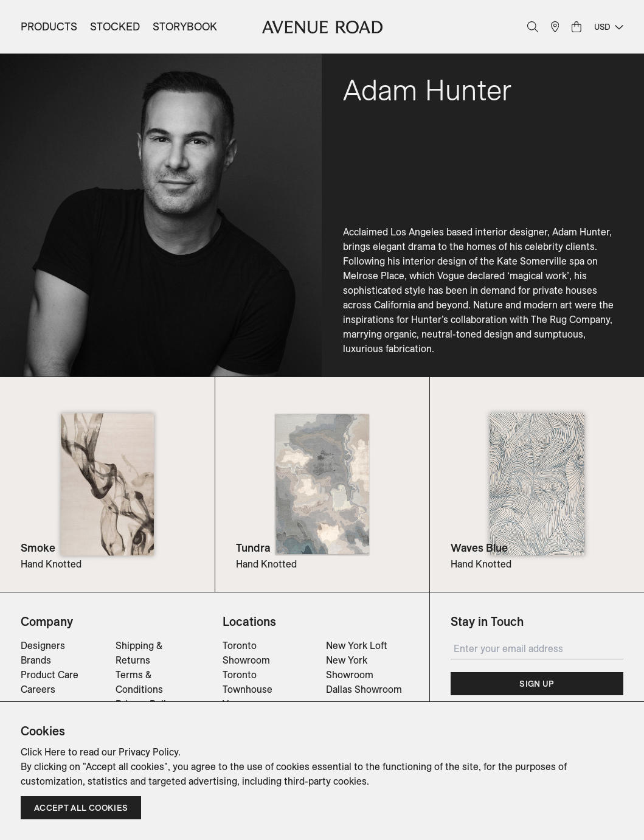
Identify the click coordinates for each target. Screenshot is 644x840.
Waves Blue (479, 548)
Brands (36, 660)
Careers (38, 689)
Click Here (43, 752)
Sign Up (537, 684)
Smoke (38, 548)
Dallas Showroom (364, 689)
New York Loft (357, 645)
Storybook (185, 26)
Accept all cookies (81, 808)
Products (49, 26)
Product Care (50, 675)
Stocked (115, 26)
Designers (43, 645)
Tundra (253, 548)
